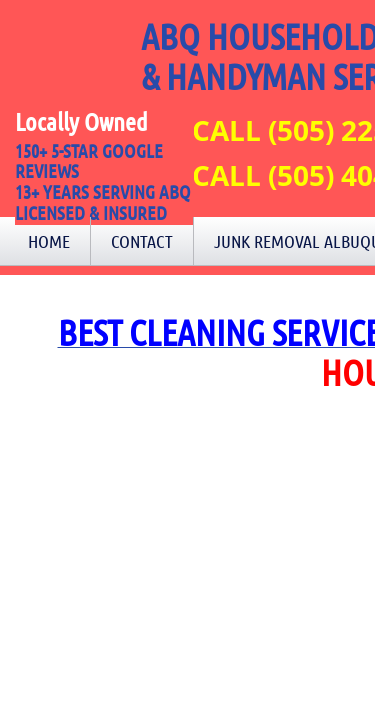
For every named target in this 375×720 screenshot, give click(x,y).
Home (49, 241)
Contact (142, 241)
